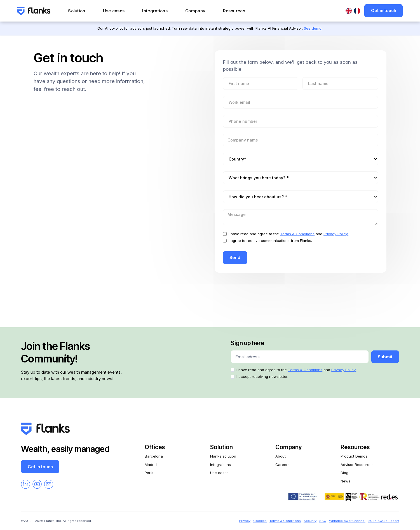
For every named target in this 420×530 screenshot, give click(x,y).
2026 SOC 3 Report (384, 521)
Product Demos (354, 456)
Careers (282, 465)
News (345, 481)
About (281, 456)
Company (195, 11)
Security (310, 521)
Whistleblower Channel (347, 521)
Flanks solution (223, 456)
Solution (77, 11)
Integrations (155, 11)
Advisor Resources (357, 465)
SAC (323, 521)
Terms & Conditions (297, 234)
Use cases (114, 11)
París (149, 473)
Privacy (245, 521)
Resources (234, 11)
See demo (313, 28)
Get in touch (384, 10)
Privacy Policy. (336, 234)
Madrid (151, 465)
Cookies (260, 521)
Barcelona (154, 456)
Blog (344, 473)
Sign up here (247, 343)
